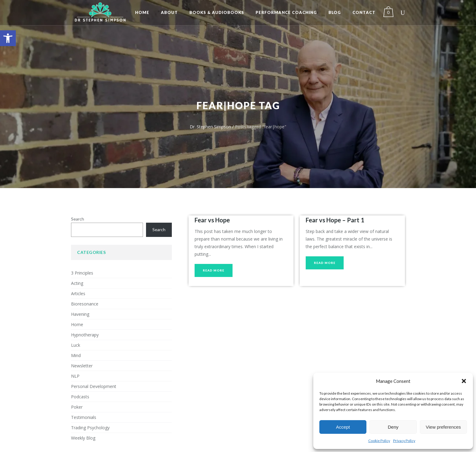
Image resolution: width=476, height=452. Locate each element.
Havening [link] (80, 314)
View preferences (444, 427)
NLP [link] (75, 376)
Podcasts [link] (80, 397)
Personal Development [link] (94, 386)
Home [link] (77, 324)
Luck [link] (76, 345)
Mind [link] (76, 355)
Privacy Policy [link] (404, 441)
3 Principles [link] (82, 273)
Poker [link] (77, 407)
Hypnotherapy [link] (85, 335)
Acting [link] (77, 283)
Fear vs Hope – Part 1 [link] (335, 220)
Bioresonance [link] (85, 304)
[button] (464, 381)
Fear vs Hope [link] (212, 220)
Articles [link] (78, 293)
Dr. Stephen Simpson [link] (210, 127)
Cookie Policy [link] (379, 441)
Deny (393, 427)
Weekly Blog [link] (83, 438)
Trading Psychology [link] (90, 428)
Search (78, 219)
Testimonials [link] (84, 417)
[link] (8, 38)
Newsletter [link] (82, 366)
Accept (343, 427)
